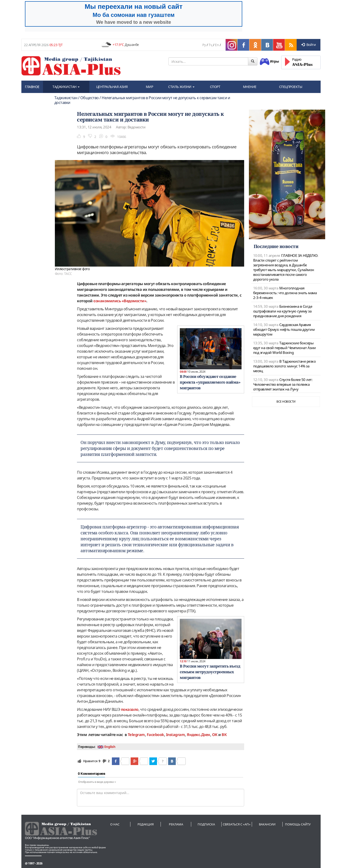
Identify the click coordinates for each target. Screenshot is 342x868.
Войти (309, 45)
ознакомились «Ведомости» (120, 301)
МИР (150, 87)
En (217, 45)
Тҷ (210, 45)
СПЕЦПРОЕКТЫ (291, 87)
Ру (204, 45)
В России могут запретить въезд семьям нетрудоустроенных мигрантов (210, 672)
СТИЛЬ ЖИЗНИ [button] (181, 87)
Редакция (146, 824)
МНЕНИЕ (250, 87)
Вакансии (267, 824)
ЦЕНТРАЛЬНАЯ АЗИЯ (112, 87)
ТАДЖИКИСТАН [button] (66, 87)
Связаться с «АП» (237, 824)
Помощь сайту (298, 824)
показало (130, 709)
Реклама (176, 824)
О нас (115, 824)
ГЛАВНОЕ (32, 87)
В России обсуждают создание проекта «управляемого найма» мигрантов (210, 382)
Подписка (206, 824)
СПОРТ (215, 87)
